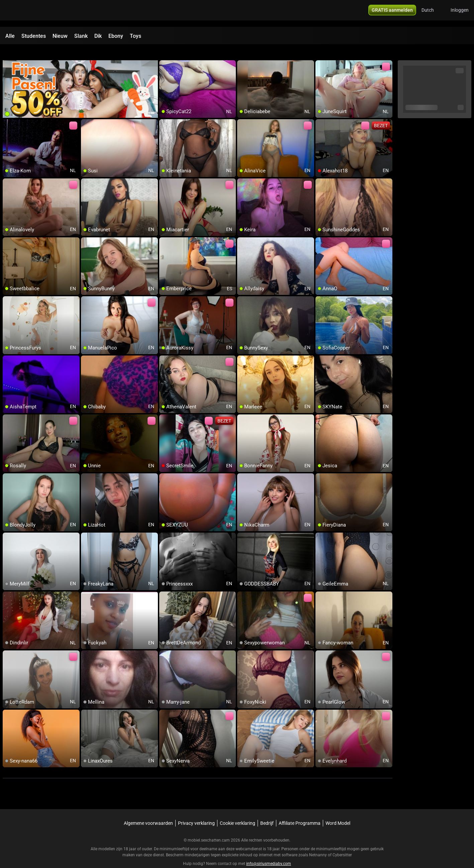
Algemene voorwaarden (148, 811)
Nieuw (60, 36)
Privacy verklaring (196, 811)
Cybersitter (342, 843)
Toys (135, 36)
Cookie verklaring (238, 811)
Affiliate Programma (300, 811)
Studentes (34, 36)
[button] (432, 13)
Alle (10, 36)
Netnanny (318, 843)
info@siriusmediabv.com (269, 852)
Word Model (338, 811)
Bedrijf (267, 811)
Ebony (116, 36)
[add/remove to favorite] (165, 54)
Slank (81, 36)
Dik (98, 36)
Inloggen (460, 13)
